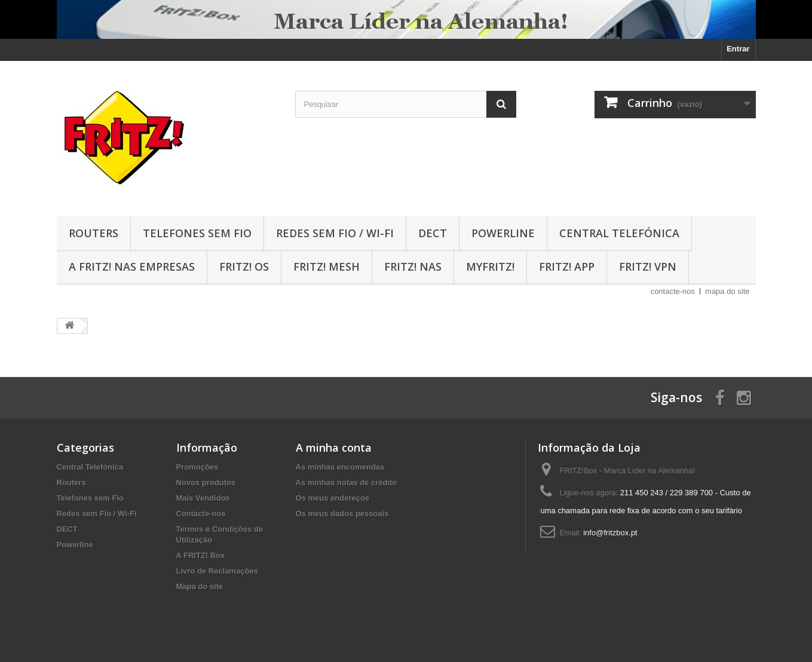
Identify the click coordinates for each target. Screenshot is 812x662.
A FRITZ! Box (201, 555)
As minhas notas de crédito (347, 482)
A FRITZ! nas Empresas (132, 266)
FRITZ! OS (244, 266)
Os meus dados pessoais (342, 514)
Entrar (738, 49)
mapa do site (727, 291)
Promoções (197, 467)
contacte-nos (673, 291)
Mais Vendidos (203, 498)
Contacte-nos (201, 514)
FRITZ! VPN (648, 266)
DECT (433, 233)
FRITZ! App (567, 266)
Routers (94, 233)
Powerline (503, 233)
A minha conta (334, 448)
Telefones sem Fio (197, 233)
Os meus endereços (333, 498)
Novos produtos (206, 482)
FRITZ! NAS (413, 266)
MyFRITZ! (490, 266)
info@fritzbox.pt (610, 533)
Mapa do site (200, 586)
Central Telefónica (619, 233)
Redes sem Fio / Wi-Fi (335, 233)
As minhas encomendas (340, 467)
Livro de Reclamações (217, 571)
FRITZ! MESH (327, 266)
